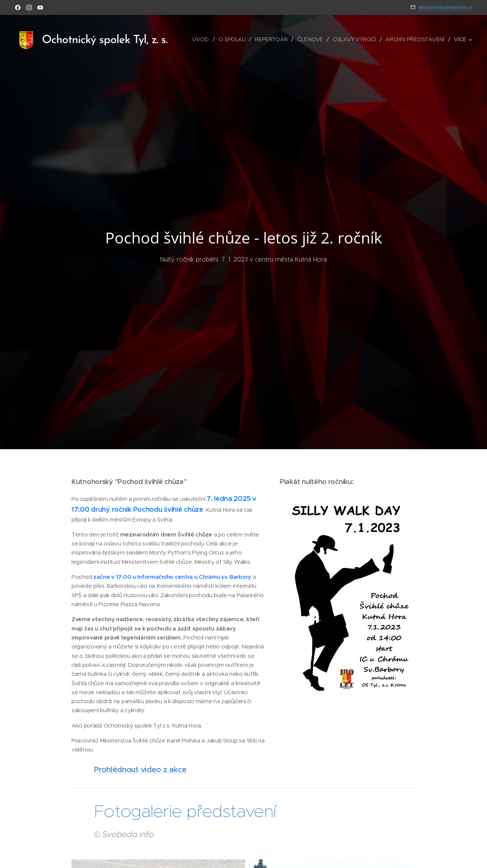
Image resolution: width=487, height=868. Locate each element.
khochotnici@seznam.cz (445, 7)
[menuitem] (203, 39)
